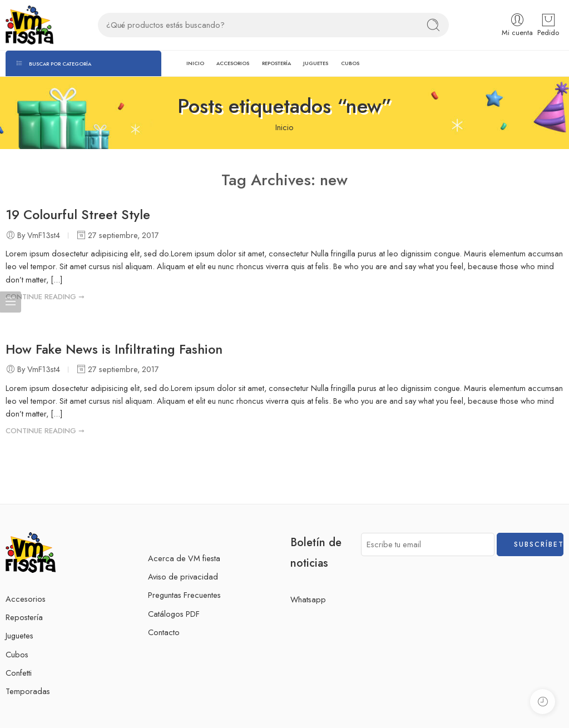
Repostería (24, 617)
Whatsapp (308, 599)
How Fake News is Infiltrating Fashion (114, 349)
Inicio (284, 127)
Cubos (17, 654)
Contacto (164, 632)
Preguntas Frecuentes (184, 595)
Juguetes (19, 635)
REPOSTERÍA (276, 63)
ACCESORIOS (233, 63)
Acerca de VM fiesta (184, 558)
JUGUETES (316, 63)
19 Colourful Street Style (78, 215)
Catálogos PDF (174, 614)
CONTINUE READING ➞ (45, 297)
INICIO (195, 63)
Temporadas (28, 691)
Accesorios (26, 599)
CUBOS (350, 63)
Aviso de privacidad (183, 576)
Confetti (19, 673)
